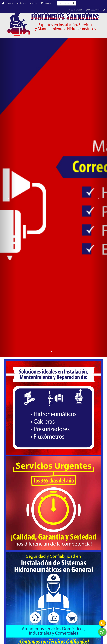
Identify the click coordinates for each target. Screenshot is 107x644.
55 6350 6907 (93, 10)
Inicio (10, 3)
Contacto (46, 3)
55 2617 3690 (76, 10)
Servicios (21, 3)
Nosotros (33, 3)
